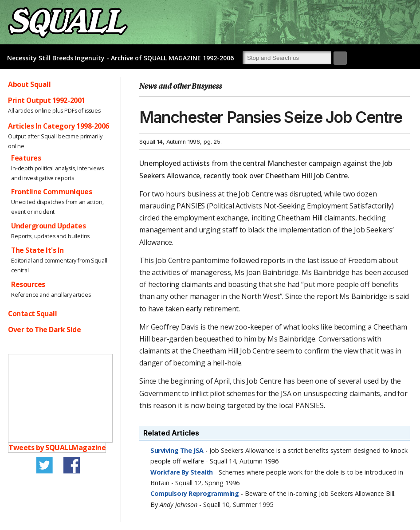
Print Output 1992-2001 (47, 100)
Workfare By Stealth (182, 472)
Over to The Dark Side (44, 330)
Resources (28, 284)
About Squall (29, 84)
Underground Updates (48, 226)
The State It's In (37, 250)
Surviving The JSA (177, 450)
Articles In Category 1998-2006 (59, 126)
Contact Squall (32, 314)
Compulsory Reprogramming (195, 493)
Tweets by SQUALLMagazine (57, 448)
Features (26, 158)
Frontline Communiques (51, 192)
